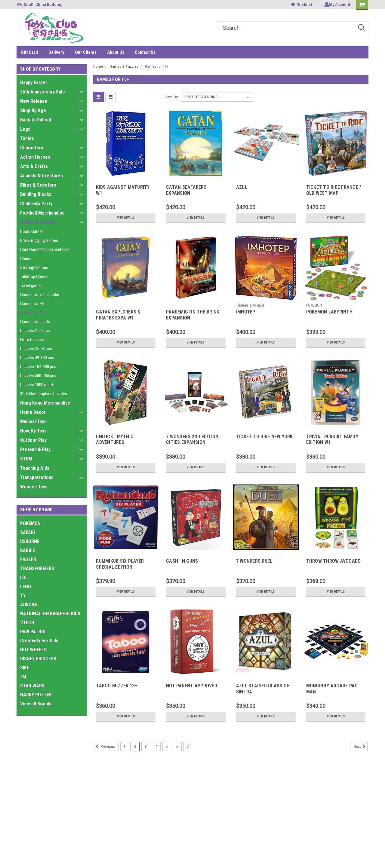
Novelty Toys (33, 431)
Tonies (27, 138)
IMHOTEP (246, 312)
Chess (26, 258)
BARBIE (28, 550)
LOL (24, 578)
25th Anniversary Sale (43, 92)
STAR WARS (32, 686)
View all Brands (36, 704)
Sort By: (172, 97)
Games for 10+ (33, 313)
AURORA (29, 605)
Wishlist (300, 5)
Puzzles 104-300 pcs (38, 367)
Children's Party (36, 204)
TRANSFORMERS (37, 568)
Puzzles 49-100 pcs (37, 358)
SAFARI (28, 532)
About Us (116, 52)
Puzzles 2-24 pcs (35, 331)
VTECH (27, 623)
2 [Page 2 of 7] (135, 747)
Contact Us (145, 52)
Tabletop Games (34, 277)
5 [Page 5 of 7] (167, 747)
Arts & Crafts (34, 166)
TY (23, 596)
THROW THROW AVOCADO (334, 561)
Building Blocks (36, 194)
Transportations (37, 477)
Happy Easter (34, 83)
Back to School (36, 120)
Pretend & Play (35, 449)
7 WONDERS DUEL (254, 561)
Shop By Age (33, 110)
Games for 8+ (32, 304)
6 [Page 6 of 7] (177, 747)
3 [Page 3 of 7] (146, 747)
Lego (25, 129)
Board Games (32, 231)
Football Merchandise (42, 213)
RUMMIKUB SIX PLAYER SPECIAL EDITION (120, 564)
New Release (34, 101)
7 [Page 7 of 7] (188, 747)
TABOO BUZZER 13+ (117, 686)
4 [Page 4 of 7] (156, 747)
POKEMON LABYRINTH (329, 312)
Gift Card (29, 52)
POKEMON (30, 523)
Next (360, 747)
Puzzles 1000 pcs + (37, 385)
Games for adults (35, 322)
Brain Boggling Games (39, 240)
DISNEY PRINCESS (38, 659)
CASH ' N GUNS (182, 561)
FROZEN (28, 559)
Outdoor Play (33, 440)
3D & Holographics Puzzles (44, 394)
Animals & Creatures (42, 176)
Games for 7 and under (40, 295)
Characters (32, 148)
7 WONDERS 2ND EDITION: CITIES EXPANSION (193, 440)
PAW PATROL (33, 632)
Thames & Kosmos (250, 305)
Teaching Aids (35, 468)
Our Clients (86, 52)
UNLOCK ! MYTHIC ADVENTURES (115, 440)
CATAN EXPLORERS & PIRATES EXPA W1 (118, 315)
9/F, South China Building (40, 5)
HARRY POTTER (36, 695)
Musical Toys (33, 422)
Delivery (56, 52)
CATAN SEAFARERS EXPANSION (186, 190)
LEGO (26, 587)
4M (23, 677)
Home (98, 67)
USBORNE (30, 541)
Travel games (31, 286)
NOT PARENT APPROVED (192, 686)
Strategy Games (34, 267)
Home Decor (33, 412)
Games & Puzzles (38, 222)
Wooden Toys (34, 487)
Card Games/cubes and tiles (45, 249)
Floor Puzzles (32, 340)
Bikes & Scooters (38, 185)
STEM (26, 459)
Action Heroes (35, 157)
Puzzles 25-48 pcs (36, 349)
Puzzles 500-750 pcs (38, 376)
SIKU (25, 668)
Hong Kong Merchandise (45, 403)
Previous (105, 747)
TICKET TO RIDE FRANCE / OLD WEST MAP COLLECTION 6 (334, 193)
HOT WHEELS (33, 650)
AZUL (242, 187)
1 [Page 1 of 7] (125, 747)
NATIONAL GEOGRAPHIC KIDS (50, 614)
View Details (126, 218)
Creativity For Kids (39, 641)
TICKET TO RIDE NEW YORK (265, 437)
